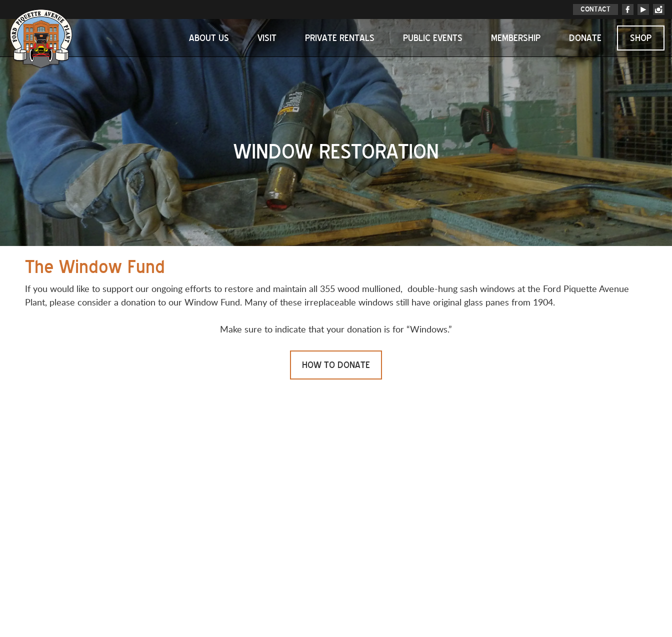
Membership (516, 38)
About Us (209, 38)
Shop (641, 38)
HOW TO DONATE (336, 365)
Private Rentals (340, 38)
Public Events (433, 38)
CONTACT (595, 9)
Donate (585, 38)
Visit (267, 38)
